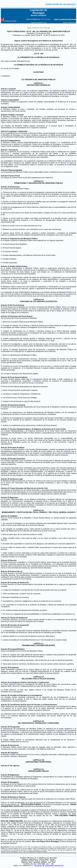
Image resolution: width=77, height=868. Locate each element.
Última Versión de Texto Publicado (38, 28)
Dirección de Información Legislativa (49, 866)
